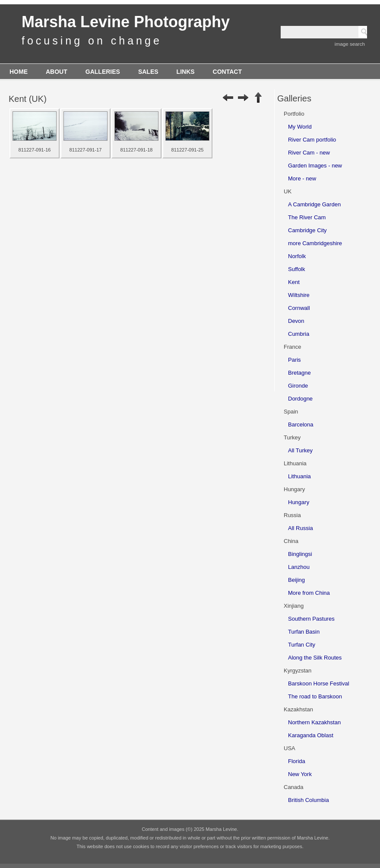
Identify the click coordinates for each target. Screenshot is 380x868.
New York (300, 774)
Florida (297, 761)
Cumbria (299, 334)
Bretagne (299, 373)
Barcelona (301, 425)
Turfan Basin (304, 632)
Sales (148, 72)
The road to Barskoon (315, 696)
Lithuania (299, 476)
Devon (296, 321)
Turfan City (302, 645)
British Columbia (309, 800)
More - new (302, 178)
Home (19, 72)
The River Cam (307, 217)
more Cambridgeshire (315, 243)
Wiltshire (299, 295)
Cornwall (299, 308)
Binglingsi (300, 554)
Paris (294, 360)
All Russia (301, 528)
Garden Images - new (315, 166)
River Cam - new (309, 153)
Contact (227, 72)
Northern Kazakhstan (314, 722)
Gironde (298, 386)
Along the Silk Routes (315, 658)
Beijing (296, 580)
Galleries (103, 72)
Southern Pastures (311, 619)
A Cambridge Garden (314, 204)
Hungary (299, 502)
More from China (309, 593)
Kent (294, 282)
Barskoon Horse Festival (319, 683)
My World (300, 127)
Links (186, 72)
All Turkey (300, 450)
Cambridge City (307, 230)
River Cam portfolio (312, 140)
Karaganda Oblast (311, 735)
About (57, 72)
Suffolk (297, 269)
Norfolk (297, 256)
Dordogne (300, 399)
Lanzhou (299, 567)
